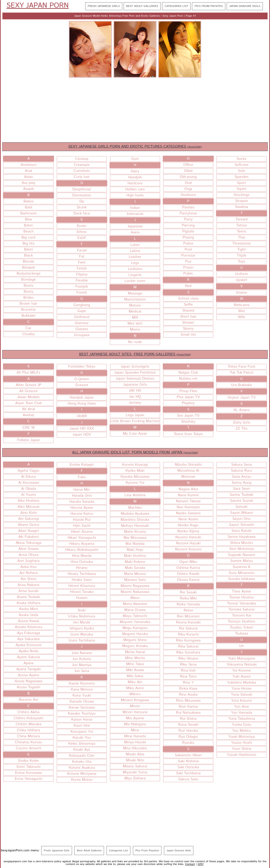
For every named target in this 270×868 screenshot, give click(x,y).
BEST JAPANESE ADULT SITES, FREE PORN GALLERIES (135, 354)
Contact (190, 864)
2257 (201, 864)
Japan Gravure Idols (245, 6)
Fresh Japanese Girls (104, 6)
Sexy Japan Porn (38, 6)
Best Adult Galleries (142, 6)
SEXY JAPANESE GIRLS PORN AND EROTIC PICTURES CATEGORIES (135, 147)
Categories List (176, 6)
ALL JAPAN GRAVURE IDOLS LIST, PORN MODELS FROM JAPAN (135, 452)
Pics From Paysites (209, 6)
